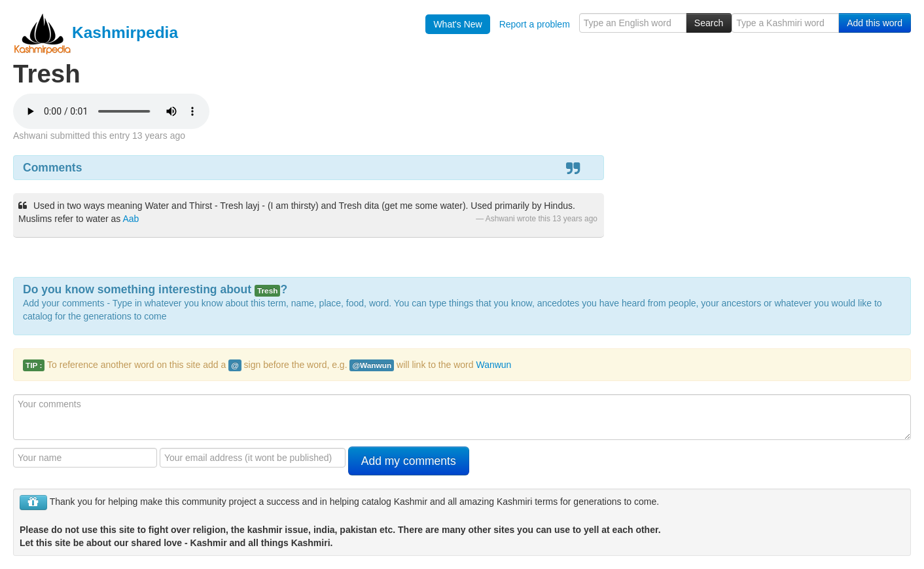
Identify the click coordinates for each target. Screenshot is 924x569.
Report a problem (535, 24)
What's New (457, 24)
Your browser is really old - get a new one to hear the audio (111, 111)
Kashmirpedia (96, 32)
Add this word (875, 23)
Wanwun (493, 365)
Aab (131, 219)
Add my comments (409, 461)
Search (709, 23)
